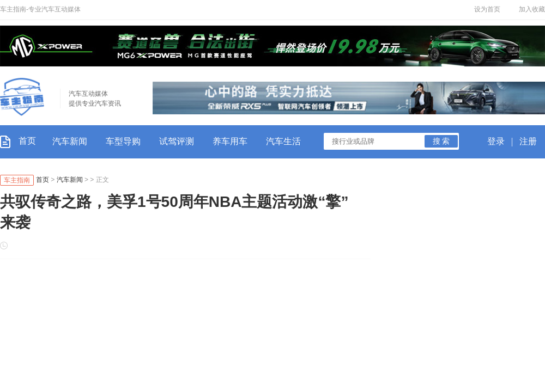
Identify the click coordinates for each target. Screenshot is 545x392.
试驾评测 (177, 141)
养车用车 (230, 141)
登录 (496, 141)
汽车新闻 (70, 141)
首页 (18, 141)
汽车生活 (283, 141)
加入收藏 (532, 9)
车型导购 (123, 141)
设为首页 (487, 9)
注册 (528, 141)
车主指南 (17, 180)
